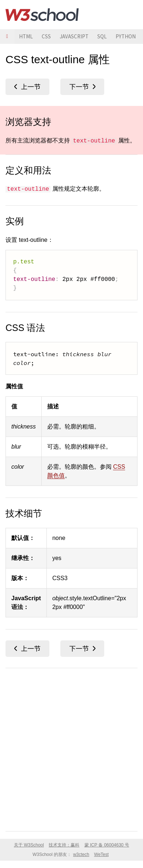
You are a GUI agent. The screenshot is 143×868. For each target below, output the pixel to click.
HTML (26, 36)
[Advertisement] (71, 748)
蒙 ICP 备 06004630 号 (107, 845)
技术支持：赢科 (64, 845)
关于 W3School (29, 845)
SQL (102, 36)
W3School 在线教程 (42, 15)
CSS (46, 36)
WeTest (101, 854)
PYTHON (126, 36)
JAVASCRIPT (74, 36)
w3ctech (81, 854)
